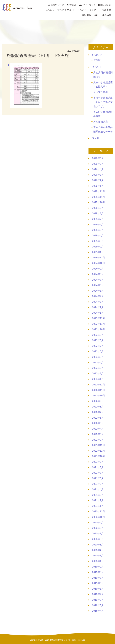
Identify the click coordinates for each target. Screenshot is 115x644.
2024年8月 (98, 274)
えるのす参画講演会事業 (103, 114)
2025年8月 (98, 213)
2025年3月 (98, 241)
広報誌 (97, 60)
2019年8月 (98, 572)
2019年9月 (98, 567)
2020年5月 (98, 545)
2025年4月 (98, 236)
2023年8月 (98, 340)
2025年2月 (98, 247)
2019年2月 (98, 600)
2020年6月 (98, 539)
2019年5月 (98, 589)
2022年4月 (98, 429)
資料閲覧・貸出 (90, 15)
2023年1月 (98, 379)
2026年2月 (98, 180)
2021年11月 (99, 451)
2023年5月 (98, 357)
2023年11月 (99, 324)
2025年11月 (99, 197)
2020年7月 (98, 534)
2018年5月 (98, 605)
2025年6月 (98, 225)
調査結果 (106, 15)
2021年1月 (98, 506)
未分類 (96, 138)
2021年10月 (99, 456)
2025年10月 (99, 202)
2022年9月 (98, 401)
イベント (97, 67)
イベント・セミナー (88, 10)
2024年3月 (98, 302)
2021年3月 (98, 495)
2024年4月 (98, 296)
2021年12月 (99, 445)
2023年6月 (98, 351)
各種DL (72, 5)
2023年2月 (98, 374)
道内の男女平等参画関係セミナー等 (103, 129)
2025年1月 (98, 252)
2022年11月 (99, 390)
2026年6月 (98, 158)
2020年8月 (98, 528)
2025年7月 (98, 219)
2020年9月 (98, 523)
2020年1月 (98, 561)
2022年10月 (99, 396)
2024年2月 (98, 307)
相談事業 (106, 10)
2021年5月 (98, 484)
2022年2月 (98, 440)
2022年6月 (98, 418)
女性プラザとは (66, 10)
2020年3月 (98, 556)
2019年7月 (98, 578)
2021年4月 (98, 489)
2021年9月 (98, 462)
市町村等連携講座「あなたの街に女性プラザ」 (103, 102)
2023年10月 (99, 329)
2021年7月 (98, 473)
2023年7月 (98, 346)
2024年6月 (98, 285)
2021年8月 (98, 467)
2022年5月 (98, 423)
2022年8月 (98, 407)
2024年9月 (98, 269)
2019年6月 (98, 583)
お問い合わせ (56, 5)
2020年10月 (99, 517)
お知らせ (97, 55)
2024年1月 (98, 313)
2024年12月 (99, 258)
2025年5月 (98, 230)
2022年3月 (98, 434)
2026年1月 (98, 186)
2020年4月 (98, 550)
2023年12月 (99, 318)
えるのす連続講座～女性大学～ (103, 85)
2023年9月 (98, 335)
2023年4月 (98, 363)
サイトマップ (87, 5)
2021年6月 (98, 478)
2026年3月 (98, 175)
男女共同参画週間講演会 (103, 75)
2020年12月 (99, 511)
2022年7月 (98, 412)
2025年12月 (99, 191)
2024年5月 (98, 291)
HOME (50, 10)
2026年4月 (98, 169)
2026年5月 (98, 164)
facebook (105, 5)
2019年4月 (98, 594)
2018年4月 (98, 611)
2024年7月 (98, 280)
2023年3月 (98, 368)
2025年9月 (98, 208)
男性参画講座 (101, 122)
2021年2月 (98, 500)
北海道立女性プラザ (59, 640)
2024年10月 (99, 263)
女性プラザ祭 (101, 92)
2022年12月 (99, 385)
